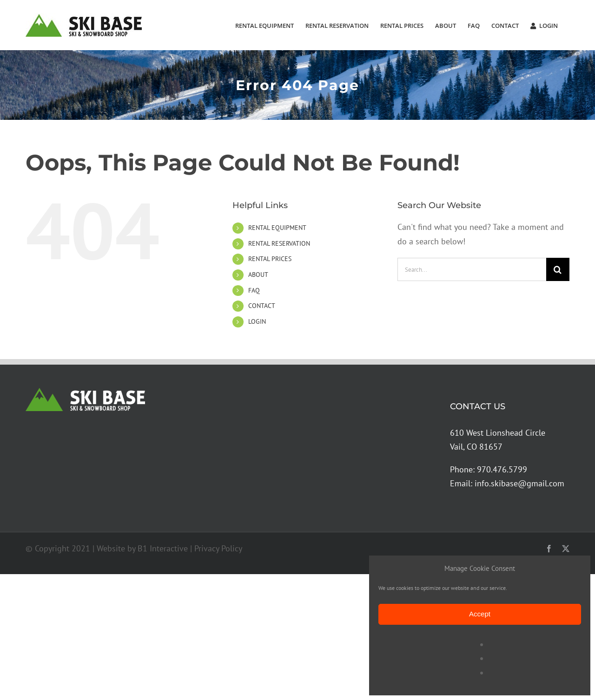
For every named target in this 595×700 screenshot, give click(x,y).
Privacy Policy (218, 548)
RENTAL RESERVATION (279, 243)
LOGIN (257, 321)
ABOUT (258, 275)
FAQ (254, 290)
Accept (480, 614)
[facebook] (549, 549)
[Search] (558, 269)
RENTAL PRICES (270, 259)
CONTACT (262, 306)
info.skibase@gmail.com (519, 483)
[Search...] (472, 269)
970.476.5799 (502, 469)
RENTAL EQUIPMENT (277, 228)
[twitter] (566, 549)
